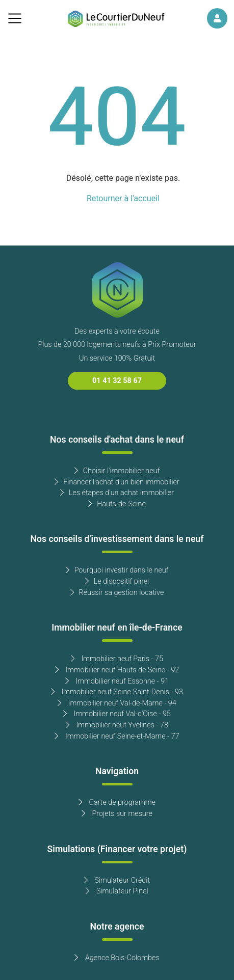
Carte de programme (117, 802)
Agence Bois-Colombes (117, 958)
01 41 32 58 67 (117, 381)
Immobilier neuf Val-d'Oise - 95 (117, 714)
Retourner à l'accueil (123, 199)
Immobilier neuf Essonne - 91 (117, 681)
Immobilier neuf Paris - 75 (117, 659)
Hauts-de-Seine (117, 504)
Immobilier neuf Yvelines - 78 (117, 725)
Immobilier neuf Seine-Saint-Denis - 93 (117, 692)
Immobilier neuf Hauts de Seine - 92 (117, 670)
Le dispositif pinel (117, 581)
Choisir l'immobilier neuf (117, 471)
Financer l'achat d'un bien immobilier (117, 482)
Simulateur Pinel (117, 891)
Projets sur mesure (117, 814)
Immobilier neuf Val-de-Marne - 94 (117, 703)
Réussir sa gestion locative (117, 593)
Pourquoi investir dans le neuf (117, 570)
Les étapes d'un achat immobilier (117, 493)
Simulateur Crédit (117, 880)
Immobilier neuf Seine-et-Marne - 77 (117, 736)
